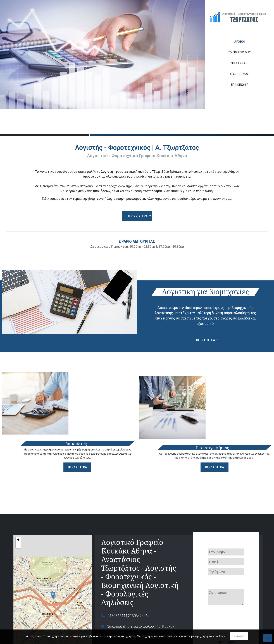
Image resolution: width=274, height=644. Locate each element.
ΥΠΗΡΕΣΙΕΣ (238, 63)
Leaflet (17, 620)
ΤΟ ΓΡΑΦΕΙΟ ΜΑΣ (239, 52)
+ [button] (18, 502)
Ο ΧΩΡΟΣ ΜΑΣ (240, 74)
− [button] (18, 507)
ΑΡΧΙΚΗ (240, 42)
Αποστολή (226, 602)
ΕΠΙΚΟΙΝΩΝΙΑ (240, 85)
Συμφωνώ (239, 636)
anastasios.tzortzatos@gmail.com (134, 599)
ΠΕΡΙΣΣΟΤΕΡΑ (206, 340)
